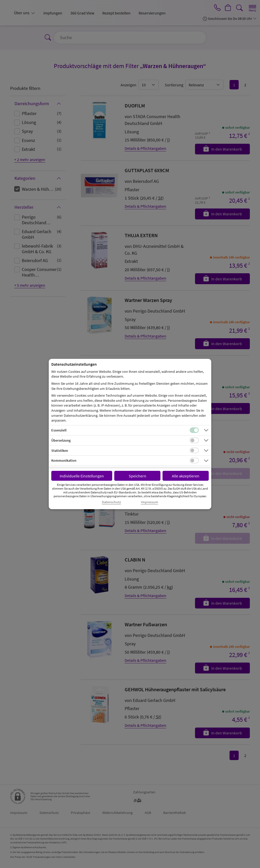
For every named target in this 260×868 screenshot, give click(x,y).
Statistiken (60, 451)
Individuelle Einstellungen (82, 476)
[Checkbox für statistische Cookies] (194, 451)
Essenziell (59, 430)
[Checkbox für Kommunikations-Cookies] (194, 461)
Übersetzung (61, 440)
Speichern (137, 476)
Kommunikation (64, 460)
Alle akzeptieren (186, 476)
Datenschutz (111, 502)
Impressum (150, 502)
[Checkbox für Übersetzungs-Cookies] (194, 440)
